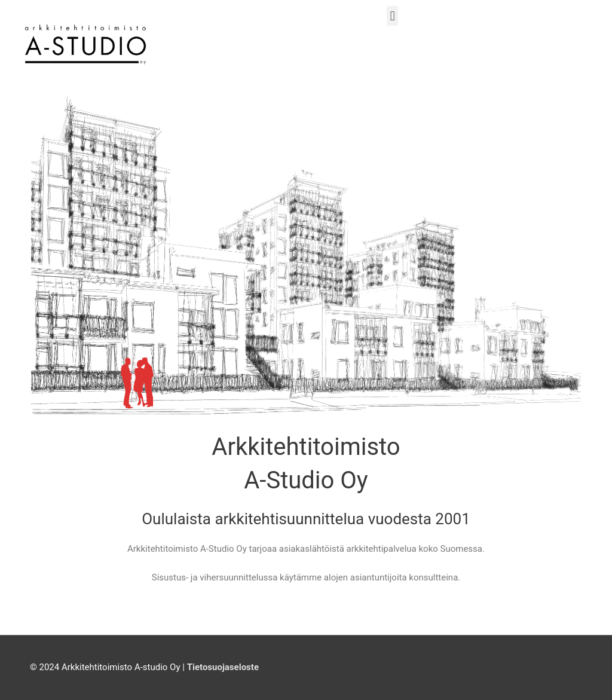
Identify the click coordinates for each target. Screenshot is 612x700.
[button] (392, 16)
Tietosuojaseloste (223, 667)
